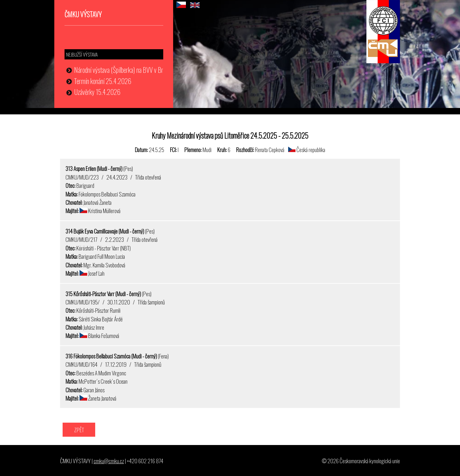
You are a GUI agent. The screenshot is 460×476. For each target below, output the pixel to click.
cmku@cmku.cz (109, 461)
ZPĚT (79, 430)
